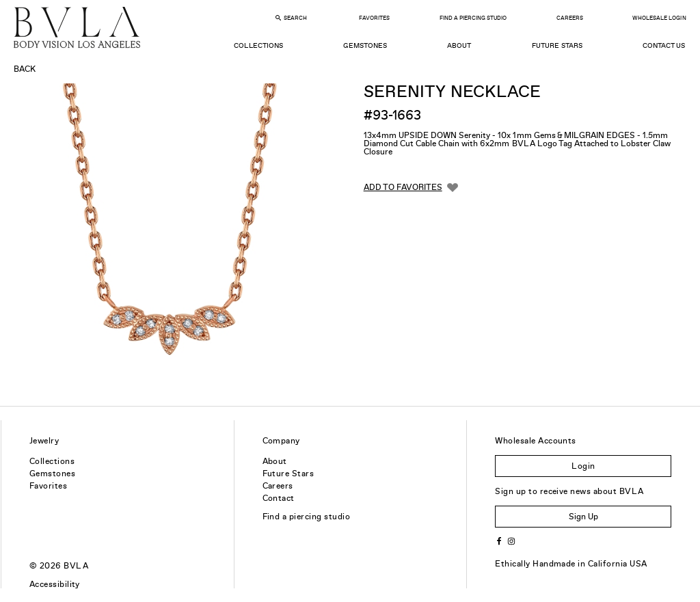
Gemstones (365, 45)
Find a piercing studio (307, 517)
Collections (258, 45)
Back (25, 69)
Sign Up (583, 517)
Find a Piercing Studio (473, 18)
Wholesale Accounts (536, 441)
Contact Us (664, 45)
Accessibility (55, 584)
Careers (570, 18)
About (459, 45)
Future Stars (557, 45)
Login (583, 466)
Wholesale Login (659, 18)
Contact (279, 498)
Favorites (374, 18)
